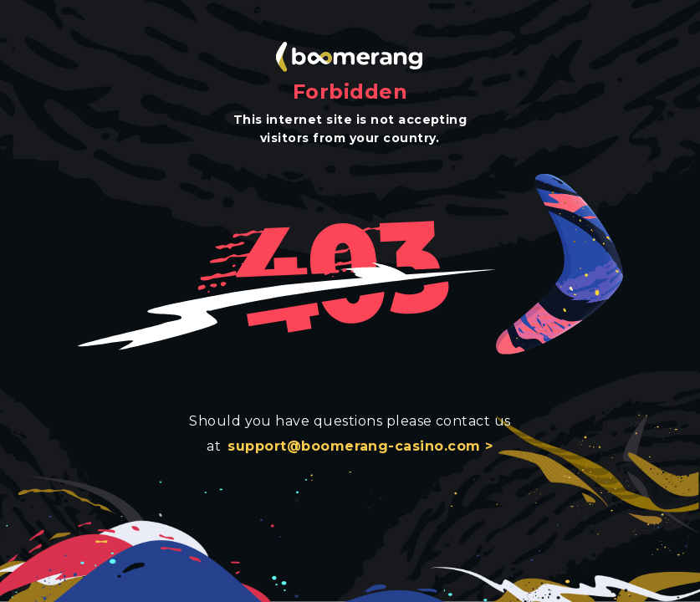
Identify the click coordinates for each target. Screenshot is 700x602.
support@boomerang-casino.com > (360, 446)
